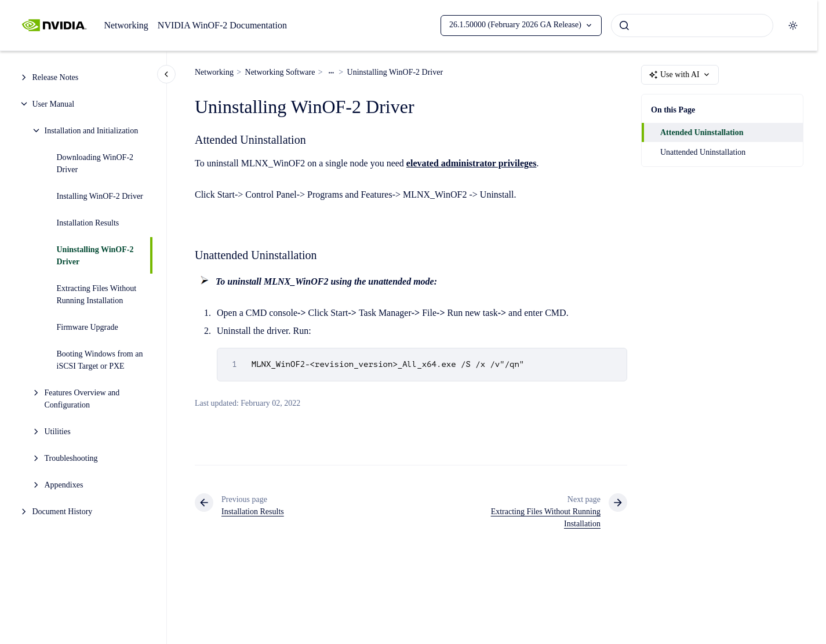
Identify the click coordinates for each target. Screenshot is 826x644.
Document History (63, 512)
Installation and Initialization (92, 131)
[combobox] (692, 26)
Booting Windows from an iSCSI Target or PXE (100, 360)
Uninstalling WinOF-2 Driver (95, 256)
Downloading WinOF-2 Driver (95, 163)
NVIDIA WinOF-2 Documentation (222, 25)
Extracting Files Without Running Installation (97, 294)
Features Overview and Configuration (82, 399)
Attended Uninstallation (702, 132)
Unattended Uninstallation (703, 152)
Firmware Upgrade (88, 327)
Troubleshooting (71, 458)
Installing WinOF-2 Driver (100, 196)
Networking (126, 25)
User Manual (54, 104)
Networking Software (280, 72)
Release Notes (56, 77)
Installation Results (88, 223)
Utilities (58, 432)
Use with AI (680, 75)
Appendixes (64, 485)
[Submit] (624, 26)
